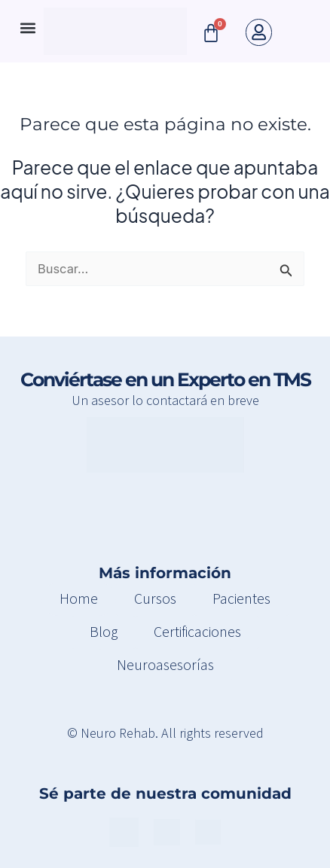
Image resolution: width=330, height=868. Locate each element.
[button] (27, 27)
